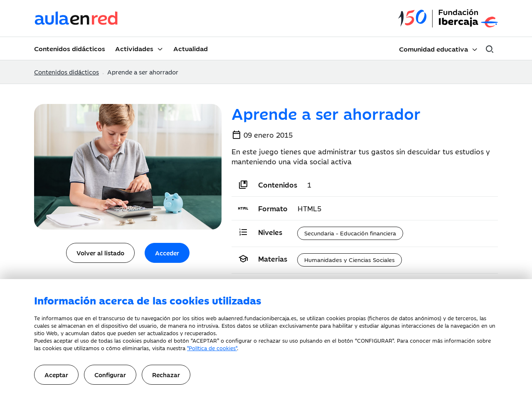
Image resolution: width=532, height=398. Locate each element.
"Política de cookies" (212, 348)
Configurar (110, 375)
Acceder (167, 253)
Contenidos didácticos (70, 48)
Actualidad (191, 48)
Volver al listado (100, 253)
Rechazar (166, 375)
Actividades (134, 48)
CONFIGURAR (375, 340)
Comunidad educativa (433, 49)
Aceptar (56, 375)
